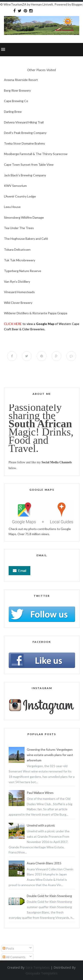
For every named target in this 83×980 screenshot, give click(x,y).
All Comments (14, 957)
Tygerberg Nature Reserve (23, 271)
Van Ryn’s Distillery (17, 281)
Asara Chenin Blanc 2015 (44, 863)
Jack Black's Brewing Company (25, 175)
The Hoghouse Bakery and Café (26, 239)
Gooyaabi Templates (42, 973)
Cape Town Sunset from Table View (29, 164)
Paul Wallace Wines (40, 793)
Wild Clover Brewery (18, 303)
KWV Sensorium (15, 186)
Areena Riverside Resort (21, 80)
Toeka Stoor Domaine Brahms (24, 143)
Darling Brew (13, 112)
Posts (8, 948)
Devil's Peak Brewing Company (25, 133)
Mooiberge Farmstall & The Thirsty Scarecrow (36, 154)
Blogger (77, 4)
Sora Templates (38, 967)
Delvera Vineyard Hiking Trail (24, 122)
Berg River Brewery (17, 90)
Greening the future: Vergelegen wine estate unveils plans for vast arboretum (50, 755)
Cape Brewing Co (16, 101)
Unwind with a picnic (41, 825)
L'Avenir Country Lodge (20, 196)
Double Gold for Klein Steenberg (49, 896)
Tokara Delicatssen (17, 249)
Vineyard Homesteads (19, 292)
